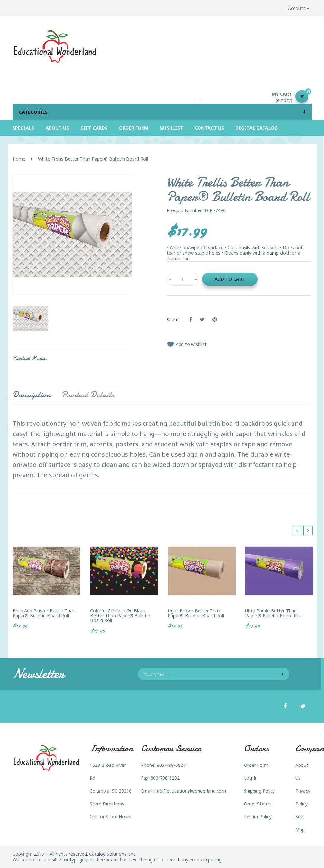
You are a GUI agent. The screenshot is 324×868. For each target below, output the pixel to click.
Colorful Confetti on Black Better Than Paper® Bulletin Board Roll (120, 616)
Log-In (251, 778)
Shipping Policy (259, 791)
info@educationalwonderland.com (190, 791)
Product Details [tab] (88, 395)
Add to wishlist (187, 344)
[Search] (104, 96)
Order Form (256, 765)
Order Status (257, 804)
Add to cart (230, 279)
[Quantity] (183, 279)
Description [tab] (32, 395)
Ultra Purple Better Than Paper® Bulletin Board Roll (273, 613)
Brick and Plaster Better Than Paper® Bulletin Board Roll (44, 613)
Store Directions (107, 804)
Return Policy (258, 817)
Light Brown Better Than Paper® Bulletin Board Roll (196, 613)
